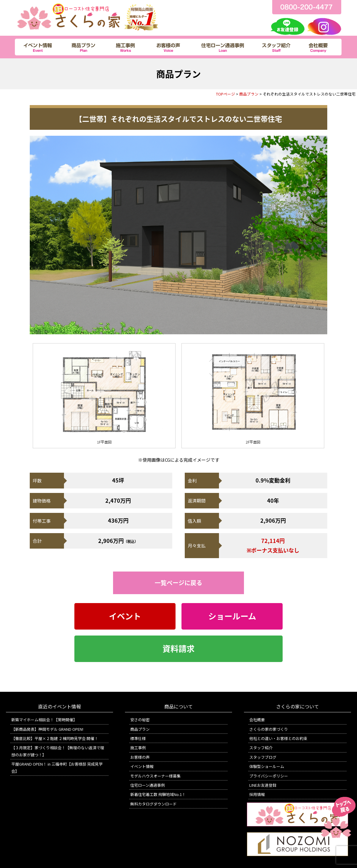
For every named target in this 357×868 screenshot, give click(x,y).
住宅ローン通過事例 (148, 785)
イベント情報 (142, 766)
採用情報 (257, 794)
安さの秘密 (140, 720)
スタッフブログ (263, 757)
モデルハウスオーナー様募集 (155, 776)
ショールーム (232, 616)
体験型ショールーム (267, 766)
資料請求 (178, 649)
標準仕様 (138, 738)
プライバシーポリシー (269, 776)
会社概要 (257, 720)
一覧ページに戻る (178, 583)
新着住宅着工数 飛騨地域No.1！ (158, 794)
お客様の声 (140, 757)
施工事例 (138, 748)
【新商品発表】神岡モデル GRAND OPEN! (47, 729)
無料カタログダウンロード (154, 804)
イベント (125, 616)
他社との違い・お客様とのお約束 (278, 738)
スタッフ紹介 (261, 748)
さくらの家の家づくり (269, 729)
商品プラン (249, 94)
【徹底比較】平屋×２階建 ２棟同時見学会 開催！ (55, 738)
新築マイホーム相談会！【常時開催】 (44, 720)
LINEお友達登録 (263, 785)
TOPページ (226, 94)
